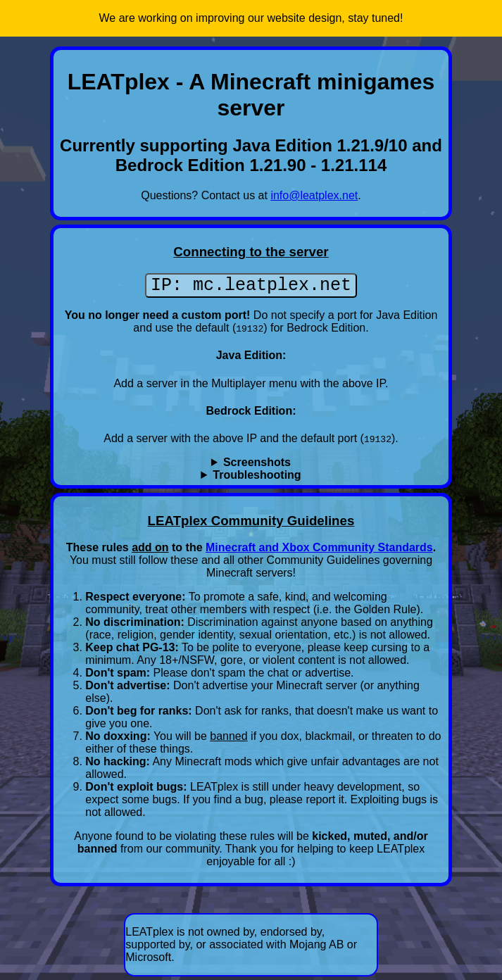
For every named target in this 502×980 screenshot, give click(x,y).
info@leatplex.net (314, 195)
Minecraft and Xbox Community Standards (319, 551)
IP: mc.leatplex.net (251, 287)
